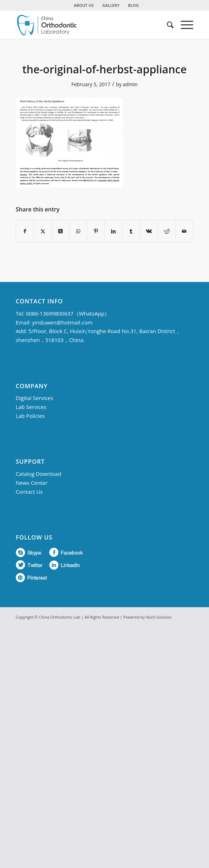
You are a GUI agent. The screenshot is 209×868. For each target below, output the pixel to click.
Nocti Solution (159, 617)
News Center (32, 483)
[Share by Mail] (185, 231)
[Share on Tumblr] (131, 231)
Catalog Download (38, 474)
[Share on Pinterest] (96, 231)
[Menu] (183, 25)
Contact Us (29, 492)
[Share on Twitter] (43, 231)
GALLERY (111, 5)
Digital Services (34, 398)
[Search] (167, 25)
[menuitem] (84, 5)
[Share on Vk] (149, 231)
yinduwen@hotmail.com (62, 322)
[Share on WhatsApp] (78, 231)
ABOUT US (84, 5)
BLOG (133, 5)
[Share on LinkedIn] (113, 231)
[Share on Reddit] (167, 231)
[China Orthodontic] (87, 25)
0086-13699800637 (49, 313)
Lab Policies (30, 416)
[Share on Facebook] (25, 231)
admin (130, 84)
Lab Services (31, 407)
